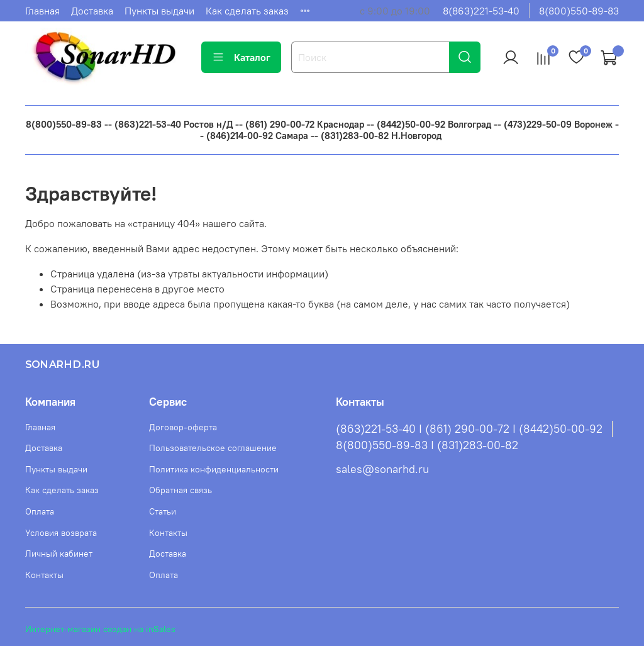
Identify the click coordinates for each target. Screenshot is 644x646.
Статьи (163, 511)
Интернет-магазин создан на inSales (100, 629)
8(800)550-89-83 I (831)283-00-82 (427, 445)
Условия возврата (61, 533)
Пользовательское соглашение (213, 448)
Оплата (40, 511)
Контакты (44, 575)
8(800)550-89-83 (579, 11)
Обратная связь (180, 490)
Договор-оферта (183, 427)
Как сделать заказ (247, 11)
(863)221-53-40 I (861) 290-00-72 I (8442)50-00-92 (469, 429)
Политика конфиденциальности (214, 469)
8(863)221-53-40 (481, 11)
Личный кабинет (59, 554)
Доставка (92, 11)
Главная (42, 11)
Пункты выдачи (159, 11)
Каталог (241, 57)
